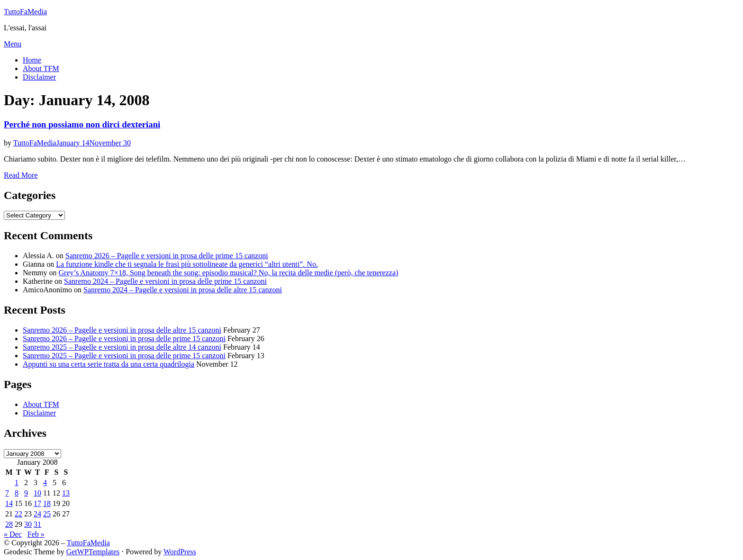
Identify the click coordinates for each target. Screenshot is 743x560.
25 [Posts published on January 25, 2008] (47, 514)
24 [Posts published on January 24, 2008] (37, 514)
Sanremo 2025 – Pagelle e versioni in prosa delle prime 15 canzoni (124, 356)
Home (32, 60)
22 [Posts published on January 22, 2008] (18, 514)
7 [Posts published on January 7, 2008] (7, 493)
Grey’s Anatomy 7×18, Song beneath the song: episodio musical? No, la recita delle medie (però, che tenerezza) (229, 273)
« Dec (13, 534)
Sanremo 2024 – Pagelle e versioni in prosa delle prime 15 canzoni (165, 281)
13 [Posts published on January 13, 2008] (66, 493)
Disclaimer (39, 77)
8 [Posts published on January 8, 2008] (17, 493)
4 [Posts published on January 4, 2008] (45, 483)
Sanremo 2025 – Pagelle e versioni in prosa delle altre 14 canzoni (122, 347)
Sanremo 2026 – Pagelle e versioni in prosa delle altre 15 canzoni (122, 330)
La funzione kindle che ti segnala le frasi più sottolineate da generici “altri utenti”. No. (187, 264)
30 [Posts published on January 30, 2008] (28, 524)
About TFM (41, 68)
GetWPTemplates (93, 552)
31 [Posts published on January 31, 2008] (37, 524)
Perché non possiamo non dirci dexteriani (82, 124)
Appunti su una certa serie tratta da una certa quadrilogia (109, 364)
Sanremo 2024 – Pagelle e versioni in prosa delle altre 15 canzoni (183, 290)
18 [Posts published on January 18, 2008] (47, 503)
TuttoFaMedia (25, 12)
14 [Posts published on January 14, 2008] (9, 503)
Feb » (36, 534)
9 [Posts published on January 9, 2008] (26, 493)
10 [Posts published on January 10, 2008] (37, 493)
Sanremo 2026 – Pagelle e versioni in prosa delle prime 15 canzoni (167, 256)
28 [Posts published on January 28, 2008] (9, 524)
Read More (21, 175)
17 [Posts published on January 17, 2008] (37, 503)
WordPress (180, 552)
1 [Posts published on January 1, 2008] (17, 483)
